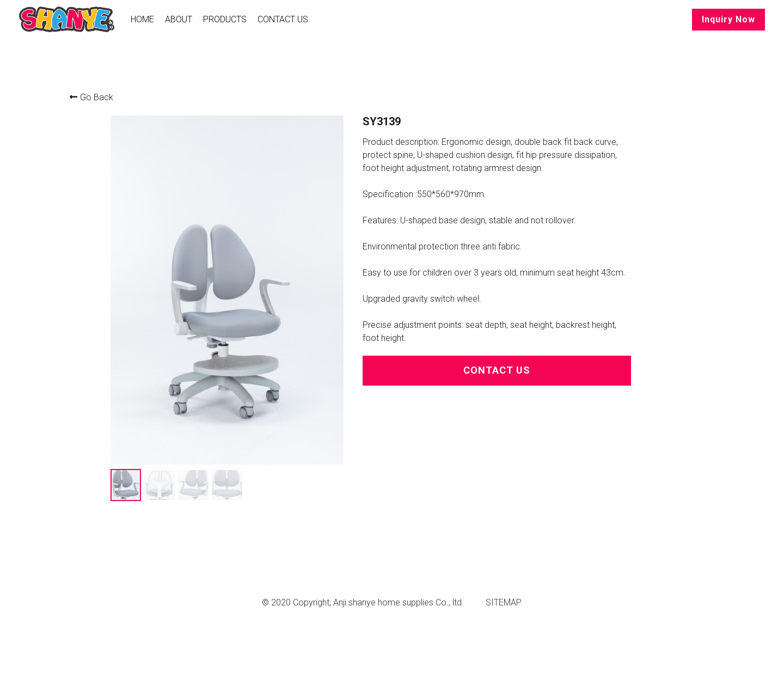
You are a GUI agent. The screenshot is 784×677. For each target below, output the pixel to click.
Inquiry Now (728, 19)
